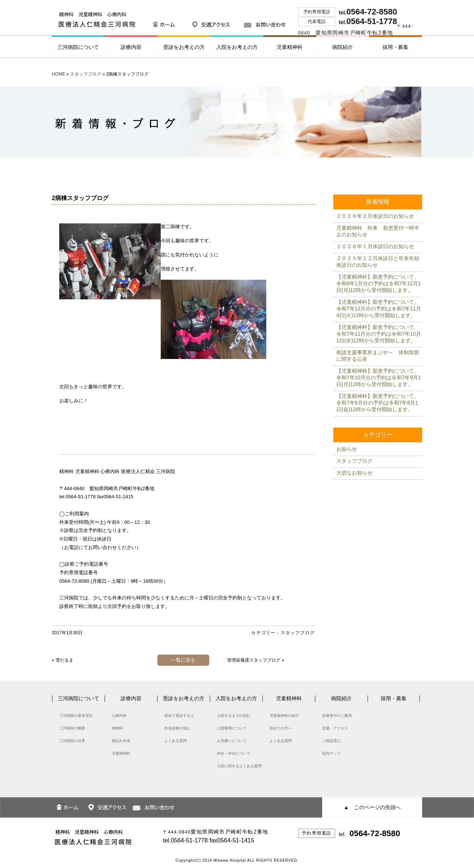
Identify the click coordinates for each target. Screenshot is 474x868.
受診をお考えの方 (184, 47)
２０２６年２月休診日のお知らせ (375, 216)
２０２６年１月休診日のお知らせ (375, 246)
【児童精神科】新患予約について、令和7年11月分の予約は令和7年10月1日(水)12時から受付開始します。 (379, 334)
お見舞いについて (232, 741)
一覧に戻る (183, 660)
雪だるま (64, 660)
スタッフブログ (86, 74)
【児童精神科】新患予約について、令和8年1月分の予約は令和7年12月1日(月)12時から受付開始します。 (379, 283)
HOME (59, 74)
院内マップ (331, 753)
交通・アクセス (335, 728)
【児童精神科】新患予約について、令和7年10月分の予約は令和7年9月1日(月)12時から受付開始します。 (379, 378)
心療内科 (119, 716)
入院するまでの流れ (234, 716)
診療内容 (131, 47)
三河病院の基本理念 (76, 716)
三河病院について (78, 47)
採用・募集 (395, 47)
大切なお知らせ (354, 473)
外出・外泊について (234, 753)
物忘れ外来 (121, 741)
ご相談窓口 (331, 741)
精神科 (117, 728)
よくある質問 (176, 741)
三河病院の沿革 (72, 741)
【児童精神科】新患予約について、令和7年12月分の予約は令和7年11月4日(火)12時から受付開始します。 (379, 309)
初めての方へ (281, 728)
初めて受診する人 (179, 716)
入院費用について (232, 728)
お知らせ (347, 449)
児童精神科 (290, 47)
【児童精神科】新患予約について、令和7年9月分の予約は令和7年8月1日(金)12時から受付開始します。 (378, 403)
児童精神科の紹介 (284, 716)
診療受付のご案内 (337, 716)
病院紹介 (343, 47)
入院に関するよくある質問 (239, 766)
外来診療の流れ (177, 728)
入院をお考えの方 (237, 47)
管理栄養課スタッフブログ (254, 660)
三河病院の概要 (72, 728)
